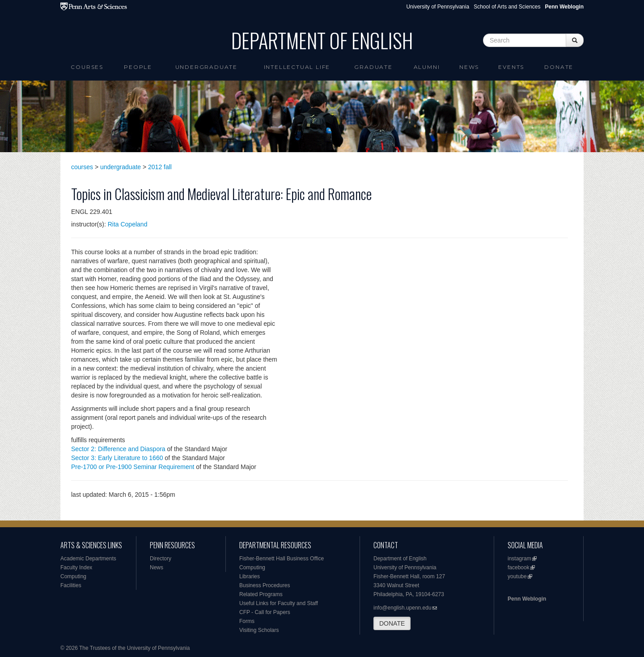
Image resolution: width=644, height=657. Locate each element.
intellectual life (297, 67)
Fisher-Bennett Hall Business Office (282, 559)
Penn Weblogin (527, 599)
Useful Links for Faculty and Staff (279, 603)
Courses (87, 67)
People (138, 67)
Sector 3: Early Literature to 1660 (117, 458)
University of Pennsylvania (438, 7)
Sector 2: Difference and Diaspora (118, 449)
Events (511, 67)
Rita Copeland (128, 224)
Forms (247, 621)
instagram (519, 559)
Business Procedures (265, 585)
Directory (161, 559)
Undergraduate (206, 67)
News (469, 67)
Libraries (250, 576)
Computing (73, 576)
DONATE (392, 623)
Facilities (71, 585)
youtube (517, 576)
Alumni (427, 67)
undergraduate (121, 167)
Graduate (373, 67)
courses (82, 167)
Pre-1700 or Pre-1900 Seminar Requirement (133, 467)
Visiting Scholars (259, 630)
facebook (519, 567)
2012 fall (160, 167)
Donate (559, 67)
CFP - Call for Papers (265, 612)
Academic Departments (88, 559)
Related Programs (261, 594)
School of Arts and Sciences (507, 7)
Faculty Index (76, 567)
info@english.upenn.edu (402, 608)
